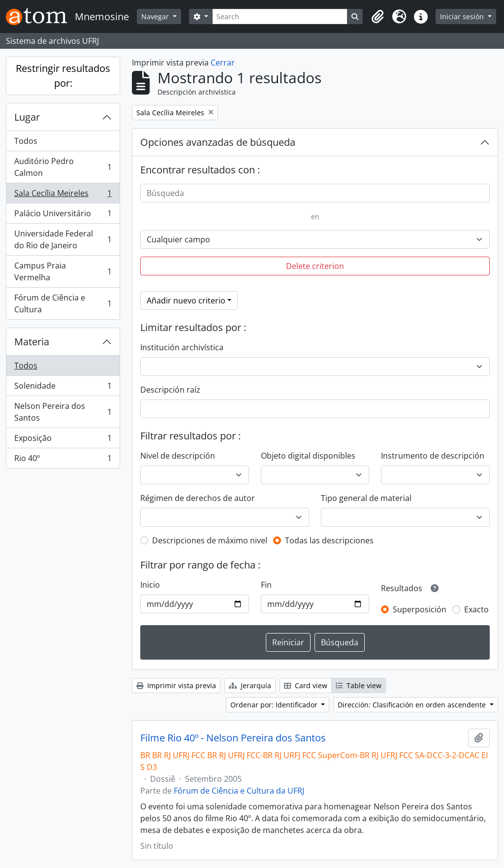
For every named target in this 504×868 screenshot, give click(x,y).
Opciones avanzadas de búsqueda (218, 142)
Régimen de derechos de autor (198, 498)
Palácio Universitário (63, 216)
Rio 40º (63, 460)
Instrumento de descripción (433, 456)
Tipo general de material (366, 498)
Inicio (150, 585)
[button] (378, 17)
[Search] (280, 17)
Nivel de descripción (178, 456)
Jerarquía (250, 685)
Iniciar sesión (463, 17)
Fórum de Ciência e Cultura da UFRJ (239, 791)
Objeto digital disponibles (308, 456)
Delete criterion (315, 266)
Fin (266, 585)
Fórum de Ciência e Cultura (63, 303)
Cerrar (223, 63)
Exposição (63, 440)
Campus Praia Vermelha (63, 271)
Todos (26, 141)
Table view (359, 685)
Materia (32, 342)
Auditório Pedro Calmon (63, 167)
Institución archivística (182, 347)
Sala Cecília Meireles (63, 195)
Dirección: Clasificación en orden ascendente (413, 705)
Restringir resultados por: (63, 76)
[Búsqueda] (315, 193)
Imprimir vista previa (176, 685)
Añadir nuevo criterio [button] (186, 300)
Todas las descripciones (329, 540)
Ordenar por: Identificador (275, 705)
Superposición (420, 609)
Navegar (156, 17)
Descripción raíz (170, 390)
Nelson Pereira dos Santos (63, 412)
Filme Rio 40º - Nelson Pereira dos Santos (233, 738)
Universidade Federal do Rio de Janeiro (63, 239)
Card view (306, 685)
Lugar (27, 117)
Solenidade (63, 388)
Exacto (476, 609)
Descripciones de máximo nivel (210, 540)
